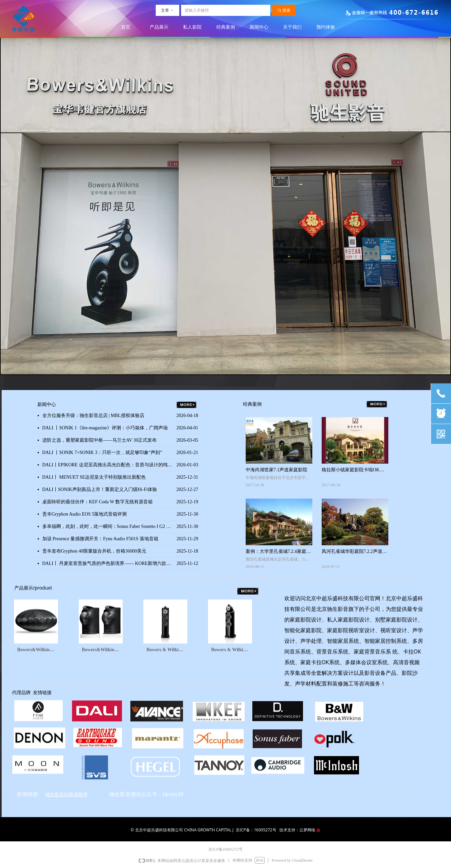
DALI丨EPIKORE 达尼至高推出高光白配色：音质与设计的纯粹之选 (108, 465)
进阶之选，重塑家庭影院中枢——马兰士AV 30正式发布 (100, 440)
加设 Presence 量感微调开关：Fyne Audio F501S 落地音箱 (100, 539)
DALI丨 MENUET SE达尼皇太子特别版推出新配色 (94, 477)
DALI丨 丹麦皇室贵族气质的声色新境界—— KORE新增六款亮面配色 (108, 563)
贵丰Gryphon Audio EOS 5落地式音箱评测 (85, 514)
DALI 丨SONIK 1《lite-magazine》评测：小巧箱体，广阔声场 (105, 428)
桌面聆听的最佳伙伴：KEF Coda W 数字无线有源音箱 (97, 502)
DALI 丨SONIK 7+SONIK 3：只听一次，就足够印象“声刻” (102, 452)
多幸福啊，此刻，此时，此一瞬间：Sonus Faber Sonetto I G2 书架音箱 (108, 526)
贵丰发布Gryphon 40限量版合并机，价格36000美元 (94, 551)
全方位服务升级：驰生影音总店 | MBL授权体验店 (93, 416)
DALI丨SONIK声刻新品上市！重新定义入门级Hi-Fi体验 (100, 489)
